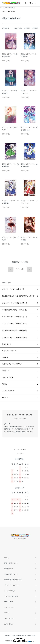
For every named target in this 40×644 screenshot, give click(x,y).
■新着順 (35, 28)
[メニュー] (37, 3)
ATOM (11, 602)
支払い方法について (11, 574)
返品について (9, 569)
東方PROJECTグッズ (9, 351)
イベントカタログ (8, 391)
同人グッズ (6, 371)
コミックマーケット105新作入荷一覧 (15, 317)
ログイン (7, 613)
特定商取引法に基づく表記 (13, 580)
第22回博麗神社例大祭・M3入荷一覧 (14, 310)
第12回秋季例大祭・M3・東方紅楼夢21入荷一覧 (18, 296)
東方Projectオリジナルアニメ (12, 364)
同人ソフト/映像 (8, 377)
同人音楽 (5, 357)
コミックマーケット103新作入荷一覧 (15, 338)
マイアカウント (9, 607)
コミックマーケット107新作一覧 (13, 289)
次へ (29, 269)
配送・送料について (11, 563)
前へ (11, 269)
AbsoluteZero (11, 11)
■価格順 (27, 28)
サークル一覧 (7, 398)
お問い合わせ (9, 624)
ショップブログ (9, 591)
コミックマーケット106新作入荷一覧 (15, 303)
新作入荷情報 (7, 344)
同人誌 (4, 384)
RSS (6, 602)
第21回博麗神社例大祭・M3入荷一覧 (14, 331)
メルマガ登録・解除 (11, 596)
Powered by (20, 640)
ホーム (4, 11)
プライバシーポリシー (12, 585)
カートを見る (9, 618)
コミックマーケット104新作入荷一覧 (15, 324)
